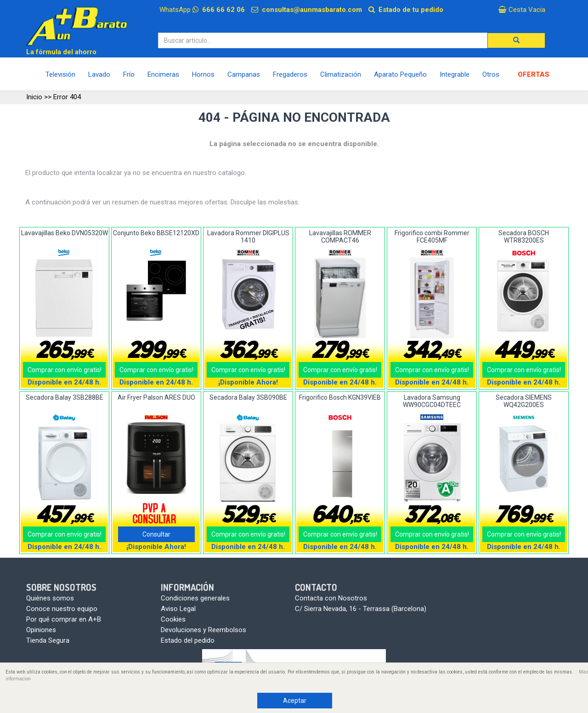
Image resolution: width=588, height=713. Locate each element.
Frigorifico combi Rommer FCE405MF (432, 236)
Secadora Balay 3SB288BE (65, 397)
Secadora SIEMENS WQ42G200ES (524, 401)
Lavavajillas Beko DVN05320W (65, 233)
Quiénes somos (50, 598)
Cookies (173, 619)
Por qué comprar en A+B (64, 619)
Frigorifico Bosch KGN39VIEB (340, 397)
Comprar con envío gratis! (65, 370)
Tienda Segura (48, 640)
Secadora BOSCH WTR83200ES (524, 236)
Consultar (156, 534)
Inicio (34, 97)
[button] (516, 40)
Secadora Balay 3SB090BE (248, 397)
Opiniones (41, 630)
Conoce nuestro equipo (62, 609)
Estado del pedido (188, 640)
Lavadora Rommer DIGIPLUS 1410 (248, 236)
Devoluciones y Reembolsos (204, 630)
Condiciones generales (195, 598)
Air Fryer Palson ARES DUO (156, 397)
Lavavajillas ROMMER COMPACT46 (340, 236)
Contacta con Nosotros (331, 598)
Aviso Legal (178, 609)
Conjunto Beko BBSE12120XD (156, 233)
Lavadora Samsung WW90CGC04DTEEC (432, 401)
